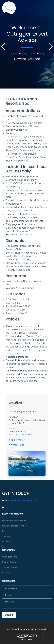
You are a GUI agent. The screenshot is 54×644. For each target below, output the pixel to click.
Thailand (6, 537)
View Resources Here (21, 435)
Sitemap (6, 573)
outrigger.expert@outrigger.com (22, 501)
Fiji (4, 531)
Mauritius (7, 542)
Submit (9, 615)
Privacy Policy (9, 562)
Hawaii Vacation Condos (14, 526)
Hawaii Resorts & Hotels (14, 521)
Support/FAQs (9, 567)
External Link (17, 445)
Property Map (17, 440)
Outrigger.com (9, 557)
